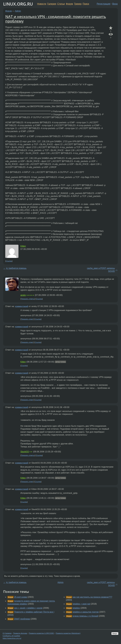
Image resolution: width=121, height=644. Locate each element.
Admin (18, 11)
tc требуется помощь (16, 268)
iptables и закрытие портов (86, 612)
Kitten (23, 246)
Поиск (86, 4)
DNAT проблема (22, 619)
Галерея (52, 4)
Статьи (61, 4)
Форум (69, 4)
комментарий (22, 306)
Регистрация (104, 4)
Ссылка (9, 261)
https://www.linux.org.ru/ (12, 638)
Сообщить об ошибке (11, 636)
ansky (23, 295)
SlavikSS (25, 452)
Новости (42, 4)
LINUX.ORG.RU (18, 4)
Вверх (115, 634)
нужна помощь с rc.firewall (85, 616)
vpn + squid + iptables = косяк (28, 608)
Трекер (78, 4)
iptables (76, 608)
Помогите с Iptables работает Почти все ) (34, 612)
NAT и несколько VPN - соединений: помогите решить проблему (56, 19)
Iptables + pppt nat (81, 604)
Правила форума (20, 633)
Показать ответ (27, 319)
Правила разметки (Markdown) (68, 633)
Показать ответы (28, 299)
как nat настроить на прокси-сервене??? (92, 597)
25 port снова (20, 597)
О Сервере (7, 633)
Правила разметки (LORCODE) (41, 633)
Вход (115, 4)
